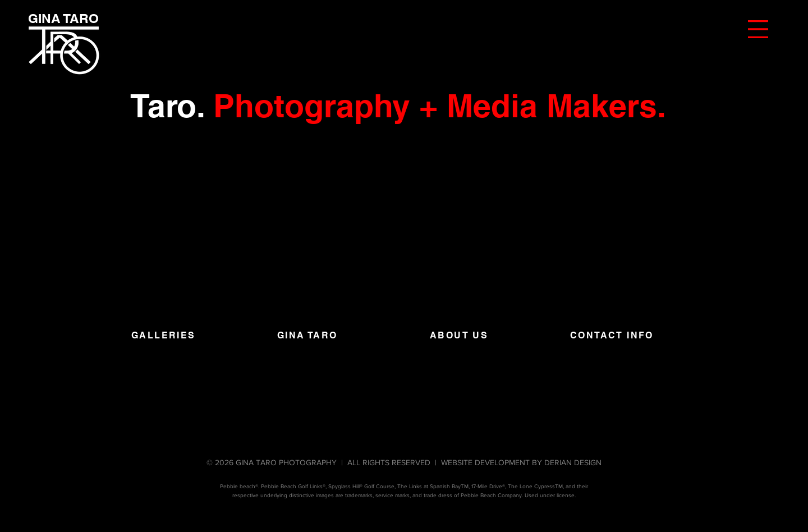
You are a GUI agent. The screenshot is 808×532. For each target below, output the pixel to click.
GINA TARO (307, 335)
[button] (758, 29)
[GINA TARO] (63, 19)
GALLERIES (164, 335)
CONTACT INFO (612, 335)
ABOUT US (459, 335)
